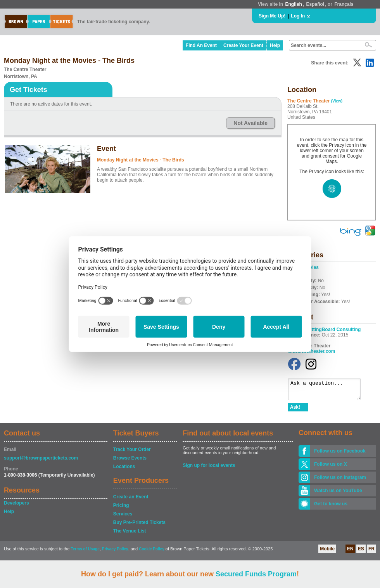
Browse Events (130, 461)
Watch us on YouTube (338, 494)
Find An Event (201, 45)
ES (361, 552)
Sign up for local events (209, 469)
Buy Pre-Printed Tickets (139, 526)
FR (371, 552)
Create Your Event (243, 45)
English (293, 4)
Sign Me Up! (272, 16)
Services (123, 517)
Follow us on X (331, 468)
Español (315, 4)
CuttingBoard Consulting (333, 330)
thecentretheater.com (312, 351)
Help (275, 45)
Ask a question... (328, 391)
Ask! (295, 411)
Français (344, 4)
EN (350, 552)
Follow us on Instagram (340, 481)
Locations (124, 470)
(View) (337, 101)
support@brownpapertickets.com (41, 461)
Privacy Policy (115, 552)
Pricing (121, 509)
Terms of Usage (85, 552)
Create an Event (131, 500)
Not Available (250, 123)
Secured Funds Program (256, 574)
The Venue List (130, 534)
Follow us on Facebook (340, 454)
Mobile (327, 552)
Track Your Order (132, 453)
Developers (16, 506)
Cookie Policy (152, 552)
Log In (298, 16)
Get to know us (331, 507)
